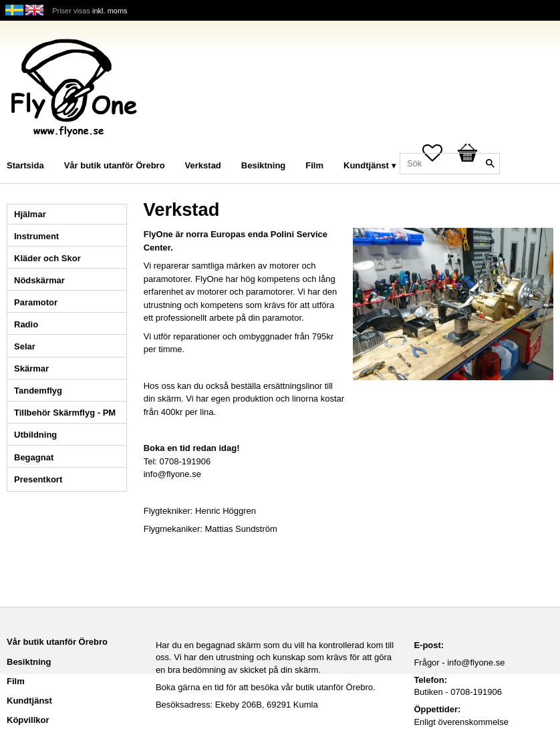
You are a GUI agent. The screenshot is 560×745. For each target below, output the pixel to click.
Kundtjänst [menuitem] (366, 165)
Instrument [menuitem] (36, 236)
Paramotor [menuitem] (36, 302)
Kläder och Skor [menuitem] (47, 258)
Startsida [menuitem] (25, 165)
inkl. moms (110, 11)
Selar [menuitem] (25, 346)
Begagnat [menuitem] (34, 457)
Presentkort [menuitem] (38, 479)
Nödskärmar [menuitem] (39, 280)
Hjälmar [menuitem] (30, 214)
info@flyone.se (476, 662)
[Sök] (490, 164)
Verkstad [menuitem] (203, 165)
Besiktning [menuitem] (263, 165)
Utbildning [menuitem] (35, 435)
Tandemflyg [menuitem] (38, 391)
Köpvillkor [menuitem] (28, 720)
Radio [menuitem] (26, 324)
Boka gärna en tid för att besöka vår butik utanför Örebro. (266, 687)
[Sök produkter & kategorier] (450, 164)
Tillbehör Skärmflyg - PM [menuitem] (65, 413)
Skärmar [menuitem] (31, 368)
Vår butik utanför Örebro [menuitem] (115, 165)
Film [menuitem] (314, 165)
